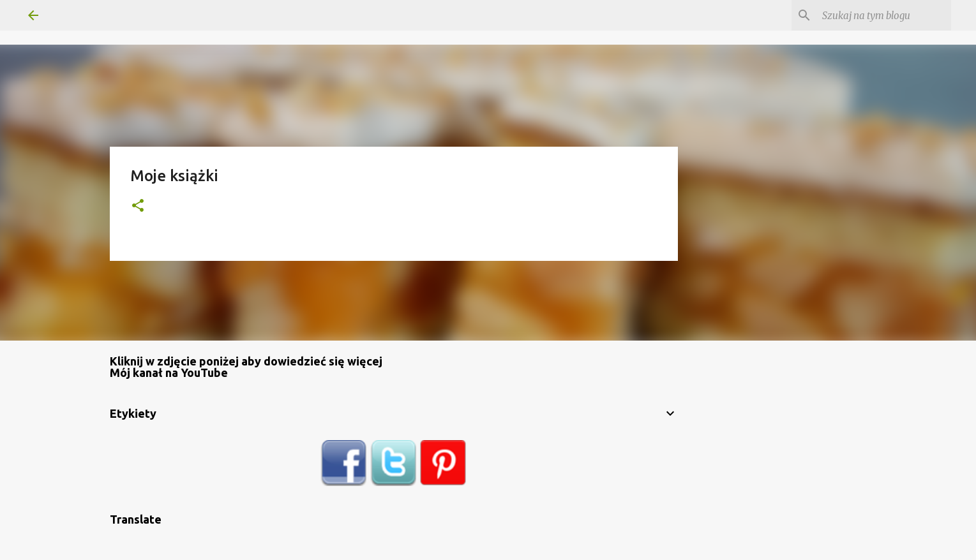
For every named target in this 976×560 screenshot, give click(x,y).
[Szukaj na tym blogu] (884, 15)
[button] (138, 206)
